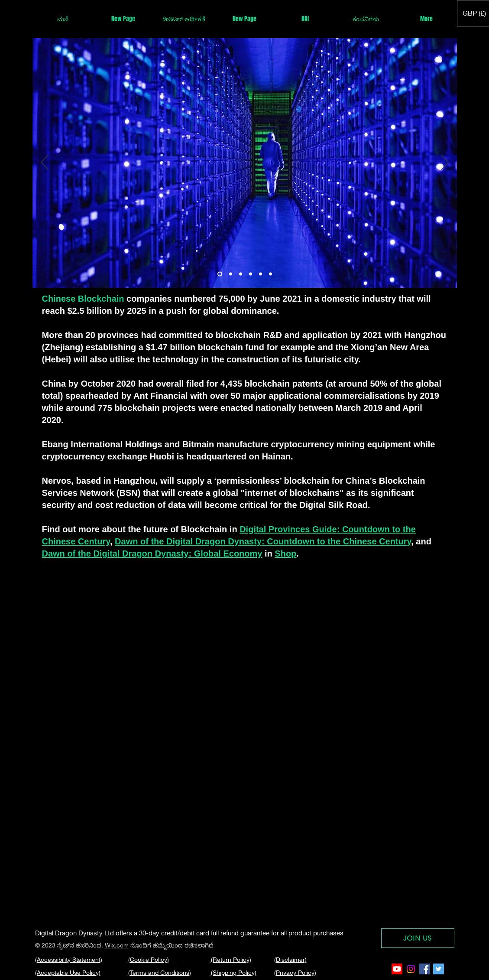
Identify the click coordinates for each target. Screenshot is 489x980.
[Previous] (45, 163)
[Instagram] (411, 969)
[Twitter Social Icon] (439, 969)
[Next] (445, 163)
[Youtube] (397, 969)
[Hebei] (261, 274)
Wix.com (117, 945)
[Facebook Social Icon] (425, 969)
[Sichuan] (241, 274)
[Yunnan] (220, 274)
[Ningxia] (270, 274)
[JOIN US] (418, 938)
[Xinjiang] (231, 274)
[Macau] (251, 274)
